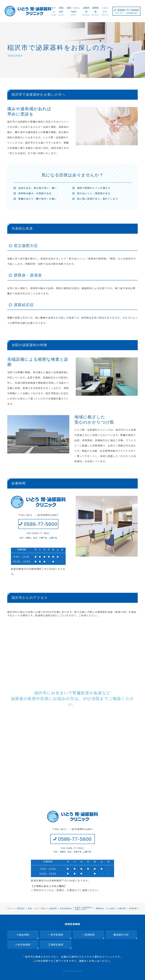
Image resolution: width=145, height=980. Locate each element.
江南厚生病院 (56, 945)
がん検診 (111, 908)
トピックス (105, 11)
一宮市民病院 (56, 935)
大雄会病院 (23, 935)
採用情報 (95, 11)
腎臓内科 (100, 908)
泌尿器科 (53, 908)
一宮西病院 (88, 935)
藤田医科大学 (121, 935)
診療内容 (86, 11)
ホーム (54, 11)
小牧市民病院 (23, 945)
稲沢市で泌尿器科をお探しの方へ (84, 908)
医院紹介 (61, 11)
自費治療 (122, 908)
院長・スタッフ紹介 (73, 11)
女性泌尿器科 (66, 908)
